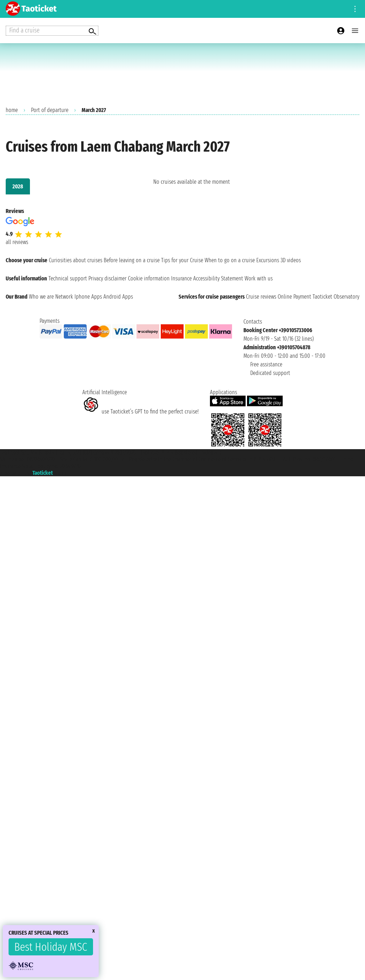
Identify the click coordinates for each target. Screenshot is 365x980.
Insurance (181, 278)
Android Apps (118, 297)
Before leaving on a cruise (132, 260)
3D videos (291, 260)
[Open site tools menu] (355, 9)
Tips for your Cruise (182, 260)
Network (64, 297)
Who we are (41, 297)
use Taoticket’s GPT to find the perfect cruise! (140, 412)
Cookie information (149, 278)
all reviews (17, 242)
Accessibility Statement (218, 278)
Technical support (68, 278)
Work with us (259, 278)
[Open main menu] (355, 31)
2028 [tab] (18, 186)
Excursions (268, 260)
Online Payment (294, 297)
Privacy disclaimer (107, 278)
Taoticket (43, 473)
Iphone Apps (88, 297)
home (12, 110)
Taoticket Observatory (336, 297)
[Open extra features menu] (52, 31)
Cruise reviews (261, 297)
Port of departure (50, 110)
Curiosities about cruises (76, 260)
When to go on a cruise (230, 260)
